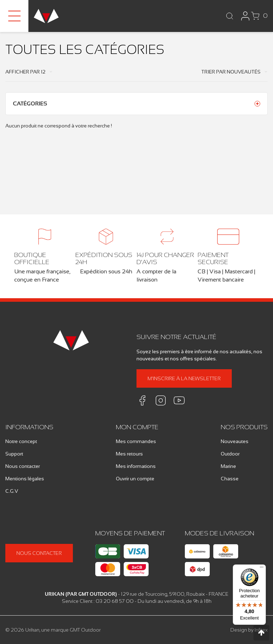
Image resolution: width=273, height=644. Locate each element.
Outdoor (230, 454)
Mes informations (136, 466)
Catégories (30, 103)
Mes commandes (136, 441)
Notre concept (21, 441)
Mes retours (129, 454)
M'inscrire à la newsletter (184, 378)
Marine (228, 466)
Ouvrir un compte (135, 479)
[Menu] (262, 569)
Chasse (230, 479)
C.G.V (12, 491)
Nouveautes (235, 441)
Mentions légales (25, 479)
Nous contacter (23, 466)
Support (14, 454)
